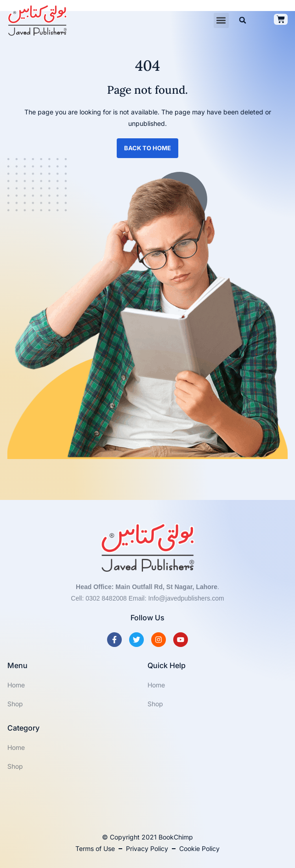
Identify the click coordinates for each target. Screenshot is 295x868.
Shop (15, 704)
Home (16, 685)
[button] (221, 20)
